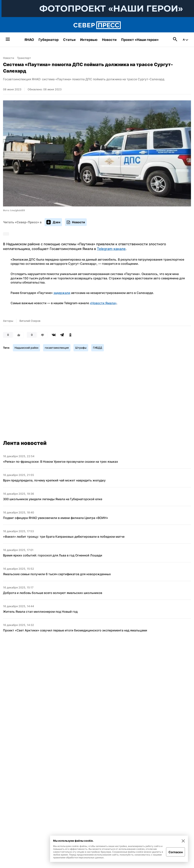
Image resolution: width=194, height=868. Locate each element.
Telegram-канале (111, 249)
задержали (62, 293)
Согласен (176, 852)
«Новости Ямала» (103, 303)
